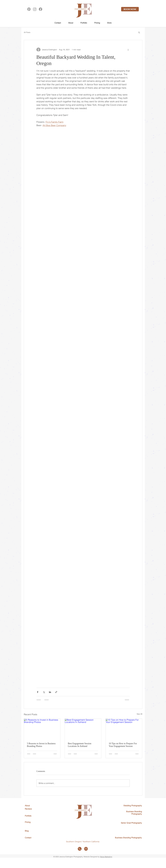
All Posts (27, 32)
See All (140, 714)
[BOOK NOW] (130, 9)
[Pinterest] (29, 9)
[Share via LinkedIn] (50, 692)
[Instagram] (35, 9)
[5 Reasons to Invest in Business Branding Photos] (42, 729)
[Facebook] (41, 9)
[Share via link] (56, 692)
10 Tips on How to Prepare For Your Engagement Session (123, 745)
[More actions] (128, 50)
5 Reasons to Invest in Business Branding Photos (41, 745)
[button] (84, 23)
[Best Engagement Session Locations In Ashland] (83, 729)
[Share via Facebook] (38, 692)
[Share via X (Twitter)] (44, 692)
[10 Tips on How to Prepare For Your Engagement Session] (124, 729)
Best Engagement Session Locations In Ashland (80, 745)
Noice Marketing (106, 857)
